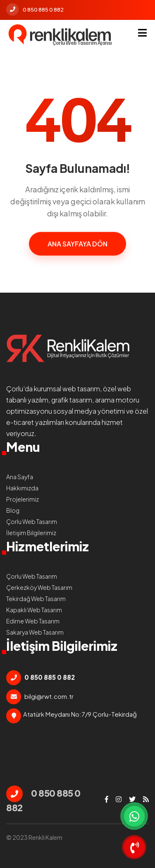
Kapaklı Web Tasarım (34, 610)
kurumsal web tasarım (67, 389)
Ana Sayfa (20, 477)
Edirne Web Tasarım (33, 621)
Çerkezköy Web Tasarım (39, 587)
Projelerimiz (23, 499)
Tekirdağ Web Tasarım (36, 599)
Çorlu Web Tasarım (32, 521)
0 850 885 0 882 (35, 10)
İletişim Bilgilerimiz (31, 533)
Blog (13, 510)
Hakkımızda (22, 488)
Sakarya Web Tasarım (35, 632)
